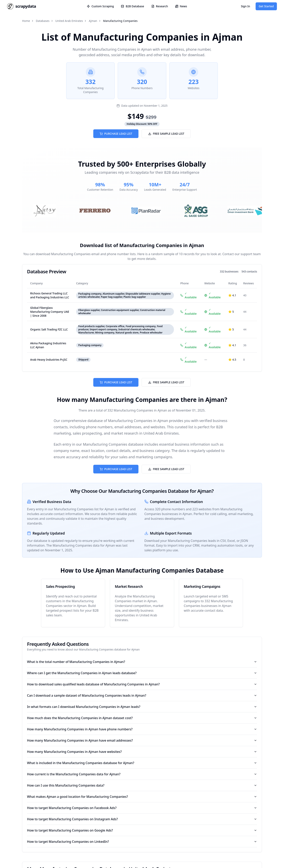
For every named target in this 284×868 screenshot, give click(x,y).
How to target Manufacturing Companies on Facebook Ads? (142, 808)
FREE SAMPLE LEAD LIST (166, 134)
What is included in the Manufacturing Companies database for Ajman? (142, 763)
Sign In (245, 6)
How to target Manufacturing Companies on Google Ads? (142, 830)
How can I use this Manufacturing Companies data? (142, 785)
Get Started (266, 6)
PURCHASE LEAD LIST (116, 134)
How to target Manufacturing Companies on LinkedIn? (142, 842)
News (181, 6)
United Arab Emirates (69, 21)
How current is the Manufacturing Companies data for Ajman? (142, 774)
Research (160, 6)
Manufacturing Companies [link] (120, 21)
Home (26, 21)
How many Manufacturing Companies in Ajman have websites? (142, 752)
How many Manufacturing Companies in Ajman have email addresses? (142, 740)
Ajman (93, 21)
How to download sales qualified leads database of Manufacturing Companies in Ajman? (142, 684)
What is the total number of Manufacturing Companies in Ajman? (142, 662)
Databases (43, 21)
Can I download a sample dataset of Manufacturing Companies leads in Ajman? (142, 695)
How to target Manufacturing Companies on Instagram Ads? (142, 819)
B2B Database (132, 6)
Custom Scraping (100, 6)
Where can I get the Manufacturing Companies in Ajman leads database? (142, 673)
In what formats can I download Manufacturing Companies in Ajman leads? (142, 707)
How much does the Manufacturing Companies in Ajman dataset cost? (142, 718)
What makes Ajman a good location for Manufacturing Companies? (142, 797)
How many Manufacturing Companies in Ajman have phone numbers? (142, 729)
